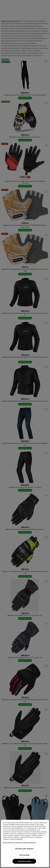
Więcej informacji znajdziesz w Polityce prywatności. (20, 842)
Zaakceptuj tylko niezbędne (24, 849)
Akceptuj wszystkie (24, 861)
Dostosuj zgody (24, 855)
